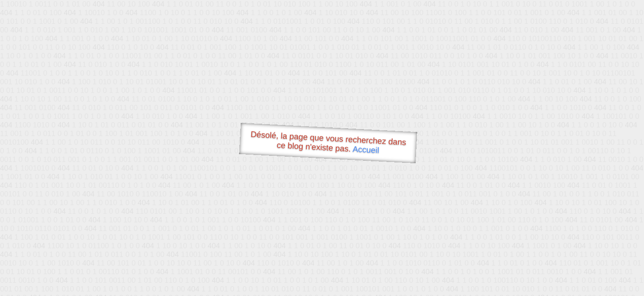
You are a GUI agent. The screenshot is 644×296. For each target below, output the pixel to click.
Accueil (366, 149)
